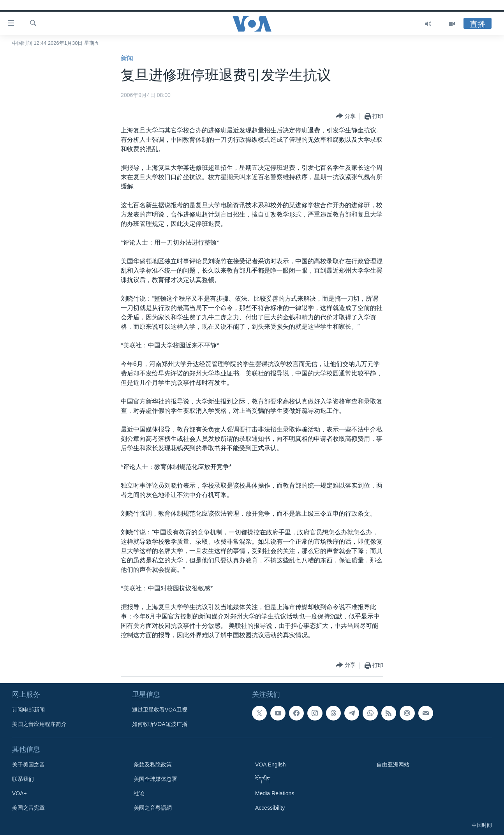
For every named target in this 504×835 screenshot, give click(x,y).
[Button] (346, 116)
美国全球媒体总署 (155, 779)
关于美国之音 (28, 765)
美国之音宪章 (28, 808)
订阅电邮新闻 (28, 710)
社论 (139, 793)
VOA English (271, 765)
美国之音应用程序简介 (39, 724)
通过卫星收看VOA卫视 (160, 710)
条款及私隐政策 (153, 765)
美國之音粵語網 (153, 808)
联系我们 (23, 779)
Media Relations (275, 793)
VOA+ (19, 793)
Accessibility (270, 808)
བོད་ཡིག (263, 779)
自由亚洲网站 (393, 765)
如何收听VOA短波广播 (160, 724)
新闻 (127, 58)
